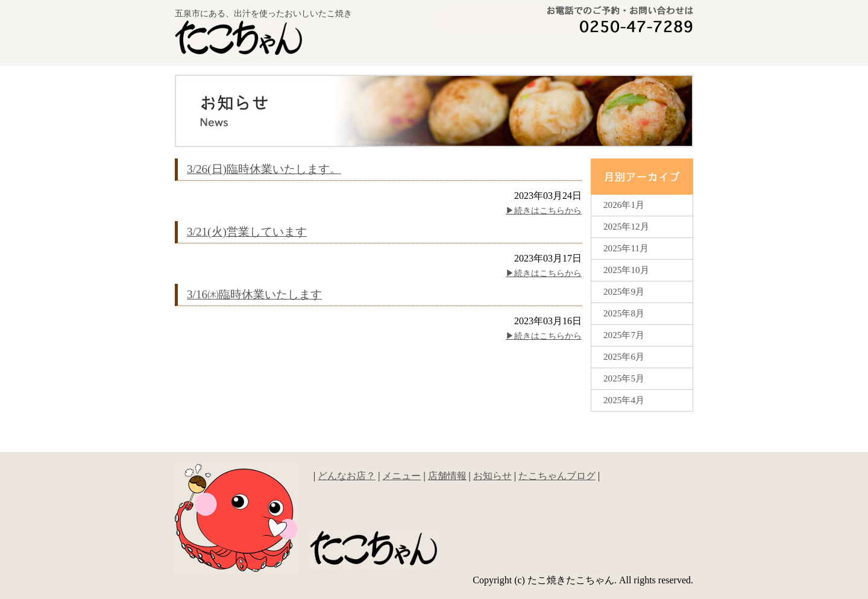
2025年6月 (624, 356)
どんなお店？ (483, 50)
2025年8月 (624, 313)
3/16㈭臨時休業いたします (254, 294)
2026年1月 (624, 205)
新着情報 (650, 50)
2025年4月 (624, 400)
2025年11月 (626, 248)
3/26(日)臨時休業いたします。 (264, 169)
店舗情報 (447, 476)
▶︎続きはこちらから (544, 211)
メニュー (568, 50)
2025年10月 (626, 270)
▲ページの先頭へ (657, 441)
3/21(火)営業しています (247, 232)
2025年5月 (624, 378)
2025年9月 (624, 291)
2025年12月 (626, 226)
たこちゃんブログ (557, 476)
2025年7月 (624, 335)
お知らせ (492, 476)
